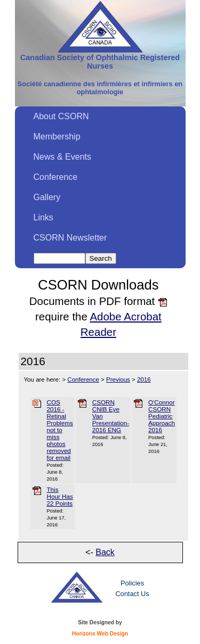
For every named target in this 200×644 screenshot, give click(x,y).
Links (43, 217)
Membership (57, 137)
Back (105, 552)
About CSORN (61, 116)
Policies (132, 583)
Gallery (47, 197)
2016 (144, 379)
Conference (56, 177)
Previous (118, 379)
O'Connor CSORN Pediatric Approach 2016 (162, 416)
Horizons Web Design (100, 634)
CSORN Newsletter (70, 238)
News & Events (62, 157)
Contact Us (132, 594)
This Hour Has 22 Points (60, 496)
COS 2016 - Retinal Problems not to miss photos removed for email (60, 430)
